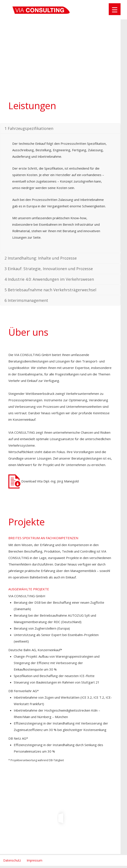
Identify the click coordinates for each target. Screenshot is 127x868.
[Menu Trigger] (115, 9)
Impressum (34, 860)
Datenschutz (12, 860)
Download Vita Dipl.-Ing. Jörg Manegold (44, 481)
